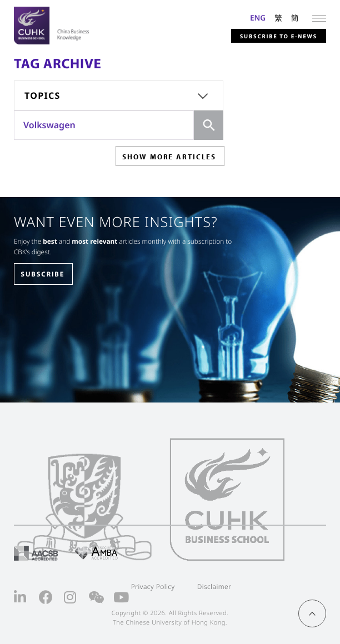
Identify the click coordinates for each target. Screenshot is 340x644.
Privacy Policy (153, 587)
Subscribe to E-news (279, 36)
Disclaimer (214, 587)
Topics (42, 95)
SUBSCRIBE (42, 274)
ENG (258, 17)
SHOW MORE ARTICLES (169, 157)
